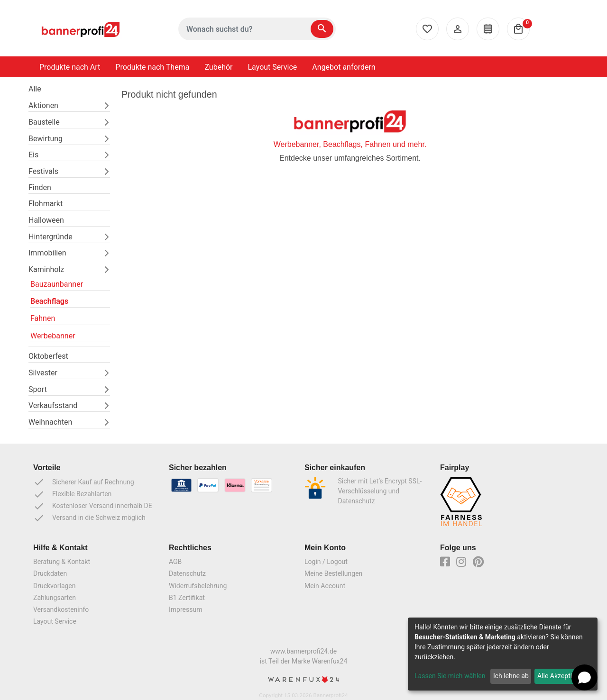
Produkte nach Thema (152, 67)
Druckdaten (50, 573)
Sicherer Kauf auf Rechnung (84, 482)
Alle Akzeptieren (561, 676)
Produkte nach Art (70, 67)
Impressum (185, 609)
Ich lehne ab (511, 676)
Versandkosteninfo (61, 609)
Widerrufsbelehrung (198, 586)
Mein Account (325, 586)
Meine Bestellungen (333, 573)
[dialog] (503, 654)
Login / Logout (326, 562)
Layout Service (273, 67)
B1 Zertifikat (187, 598)
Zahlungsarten (55, 598)
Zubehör (218, 67)
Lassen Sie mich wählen (450, 676)
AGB (175, 562)
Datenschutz (187, 573)
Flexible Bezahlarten (72, 494)
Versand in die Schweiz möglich (89, 518)
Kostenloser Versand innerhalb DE (93, 506)
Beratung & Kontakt (62, 562)
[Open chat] (584, 677)
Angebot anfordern (344, 67)
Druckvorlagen (55, 586)
